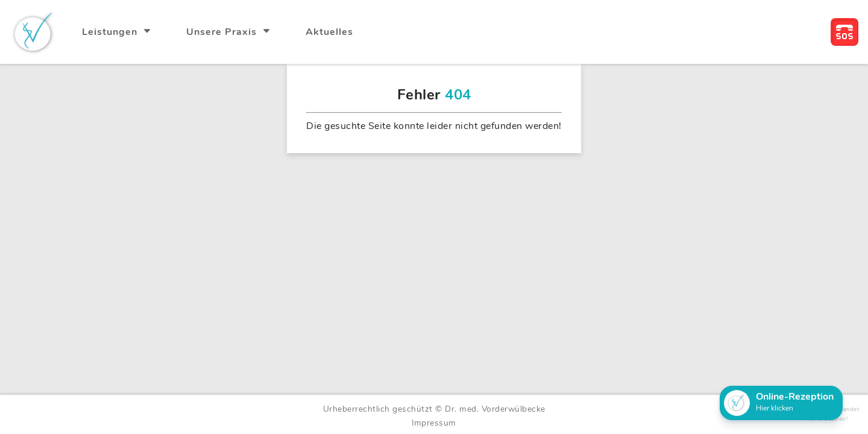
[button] (781, 403)
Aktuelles (329, 32)
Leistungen (111, 32)
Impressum (434, 423)
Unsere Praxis (223, 32)
